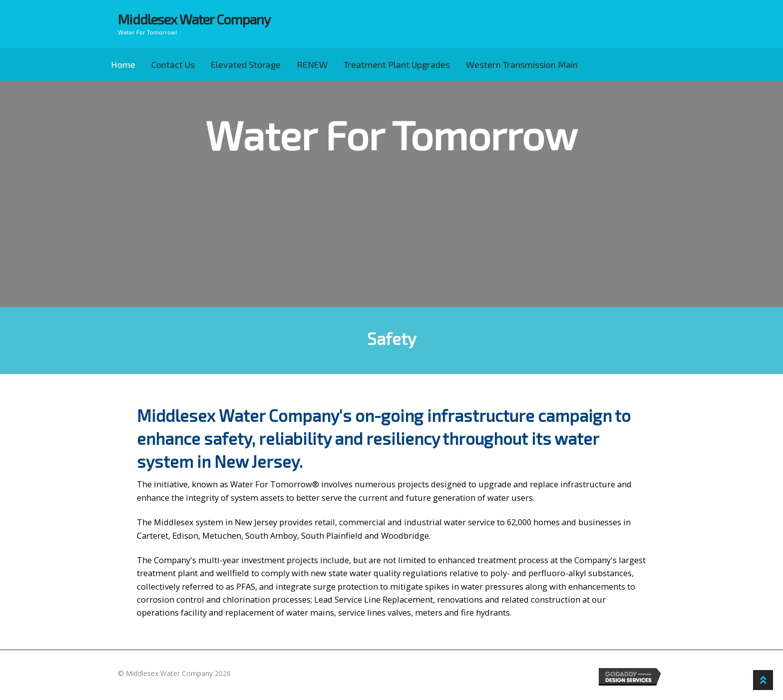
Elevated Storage (246, 64)
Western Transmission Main (522, 64)
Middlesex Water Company (194, 19)
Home (123, 64)
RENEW (312, 64)
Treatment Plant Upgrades (397, 64)
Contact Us (173, 64)
